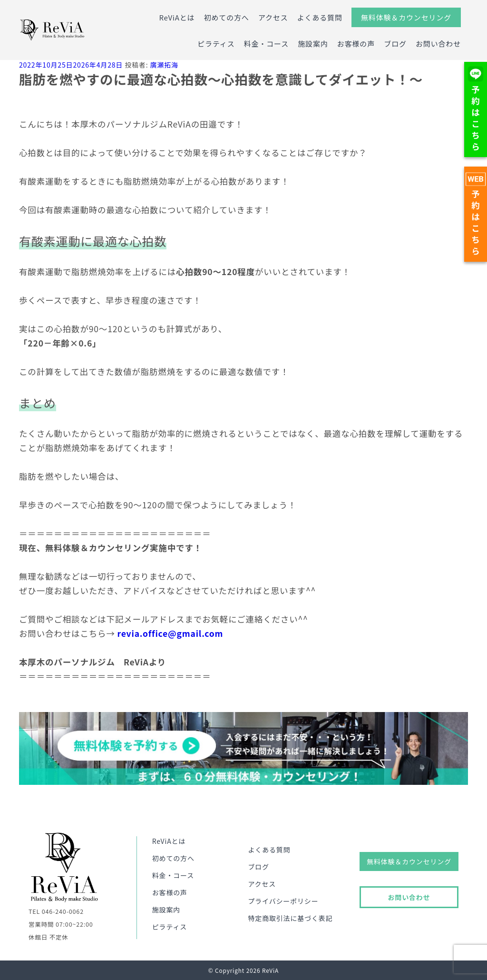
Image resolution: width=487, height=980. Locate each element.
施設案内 (313, 44)
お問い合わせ (438, 44)
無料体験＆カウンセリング (406, 17)
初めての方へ (227, 17)
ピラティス (216, 44)
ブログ (395, 44)
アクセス (273, 17)
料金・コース (266, 44)
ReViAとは (177, 17)
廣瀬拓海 (164, 65)
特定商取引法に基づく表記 (290, 918)
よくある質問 (320, 17)
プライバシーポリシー (283, 901)
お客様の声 (356, 44)
